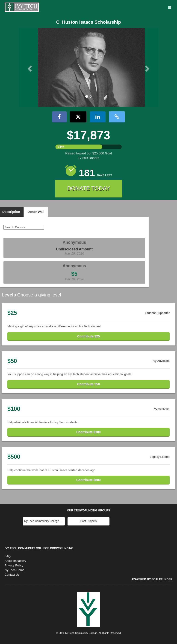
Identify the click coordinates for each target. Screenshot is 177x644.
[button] (29, 67)
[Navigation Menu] (170, 8)
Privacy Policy (14, 565)
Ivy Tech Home (15, 570)
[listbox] (88, 67)
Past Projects (89, 521)
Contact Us (12, 575)
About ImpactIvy (15, 561)
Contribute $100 (88, 432)
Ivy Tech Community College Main (44, 521)
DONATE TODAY (89, 188)
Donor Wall (36, 212)
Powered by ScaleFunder (152, 579)
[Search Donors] (24, 227)
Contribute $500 (88, 480)
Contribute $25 (88, 336)
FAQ (8, 556)
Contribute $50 (88, 384)
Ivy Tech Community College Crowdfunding (39, 548)
